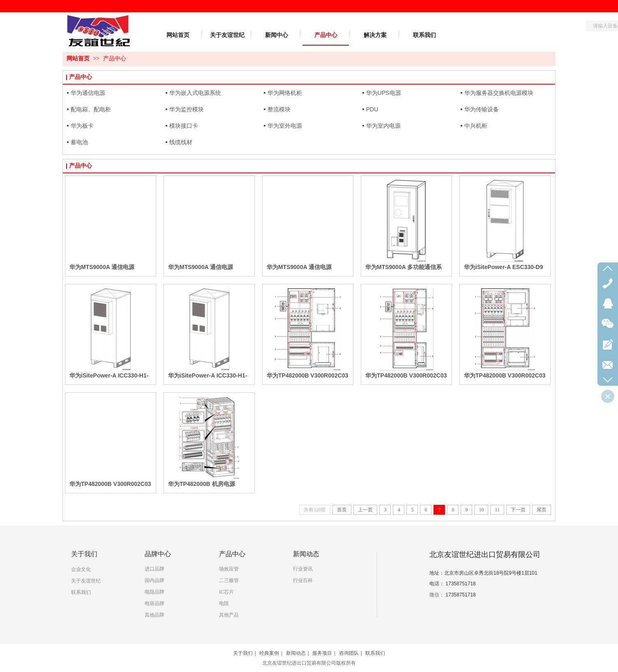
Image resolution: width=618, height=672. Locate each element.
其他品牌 (154, 615)
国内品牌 (154, 580)
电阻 (224, 603)
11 (497, 510)
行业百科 (303, 580)
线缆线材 (181, 142)
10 (481, 510)
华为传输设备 (482, 109)
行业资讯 (303, 569)
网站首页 (78, 59)
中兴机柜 (476, 126)
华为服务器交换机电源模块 (499, 93)
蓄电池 (79, 142)
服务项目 (322, 653)
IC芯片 (226, 592)
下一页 (518, 510)
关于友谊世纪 (86, 581)
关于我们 (243, 653)
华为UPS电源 (384, 93)
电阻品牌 (154, 592)
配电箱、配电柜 (91, 109)
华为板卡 (82, 126)
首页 (342, 510)
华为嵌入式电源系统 (195, 93)
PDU (372, 109)
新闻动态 (296, 653)
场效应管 (229, 569)
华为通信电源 (88, 93)
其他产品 (229, 615)
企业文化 (81, 569)
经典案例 (269, 653)
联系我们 (81, 592)
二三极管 (229, 580)
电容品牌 (154, 603)
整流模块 (279, 109)
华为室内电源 (383, 126)
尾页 (542, 510)
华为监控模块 (187, 109)
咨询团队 (349, 653)
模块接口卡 (184, 126)
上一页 (365, 510)
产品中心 (115, 59)
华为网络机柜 (285, 93)
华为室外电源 (285, 126)
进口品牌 (154, 569)
